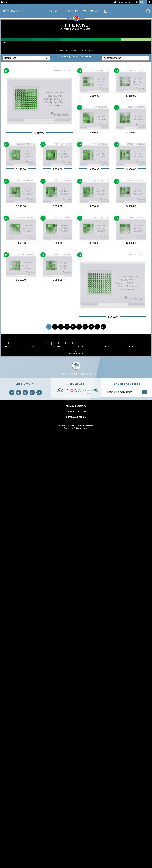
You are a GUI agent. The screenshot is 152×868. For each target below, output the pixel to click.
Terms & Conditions (76, 849)
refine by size (76, 790)
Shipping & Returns (76, 854)
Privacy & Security (76, 843)
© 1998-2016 (63, 862)
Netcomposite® (80, 865)
